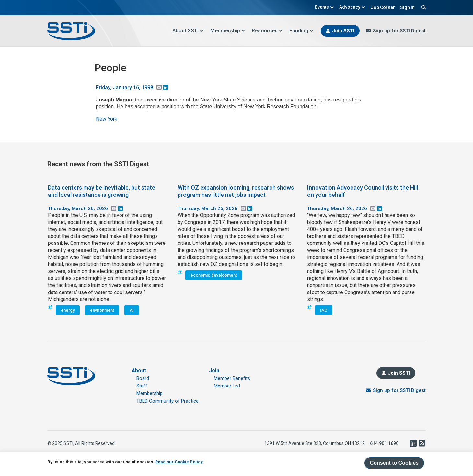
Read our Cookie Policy (179, 462)
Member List (227, 386)
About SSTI (188, 31)
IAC (324, 310)
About (139, 370)
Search (423, 7)
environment (102, 310)
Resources (267, 31)
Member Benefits (232, 378)
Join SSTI (343, 31)
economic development (214, 275)
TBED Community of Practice (167, 401)
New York (107, 119)
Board (143, 378)
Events (324, 7)
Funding (301, 31)
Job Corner (383, 7)
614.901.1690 (384, 443)
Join (214, 370)
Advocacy (352, 7)
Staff (142, 386)
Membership (228, 31)
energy (68, 310)
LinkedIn (413, 443)
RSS (422, 443)
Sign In (407, 7)
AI (132, 310)
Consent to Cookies (394, 463)
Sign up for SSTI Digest (399, 31)
